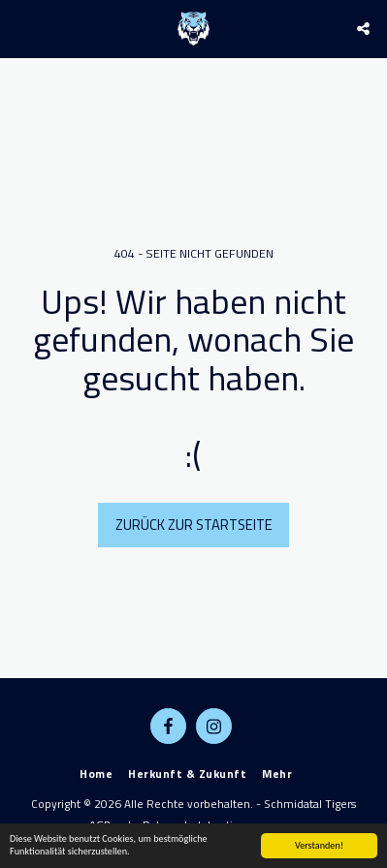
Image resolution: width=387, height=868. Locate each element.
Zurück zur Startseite (194, 525)
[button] (21, 28)
